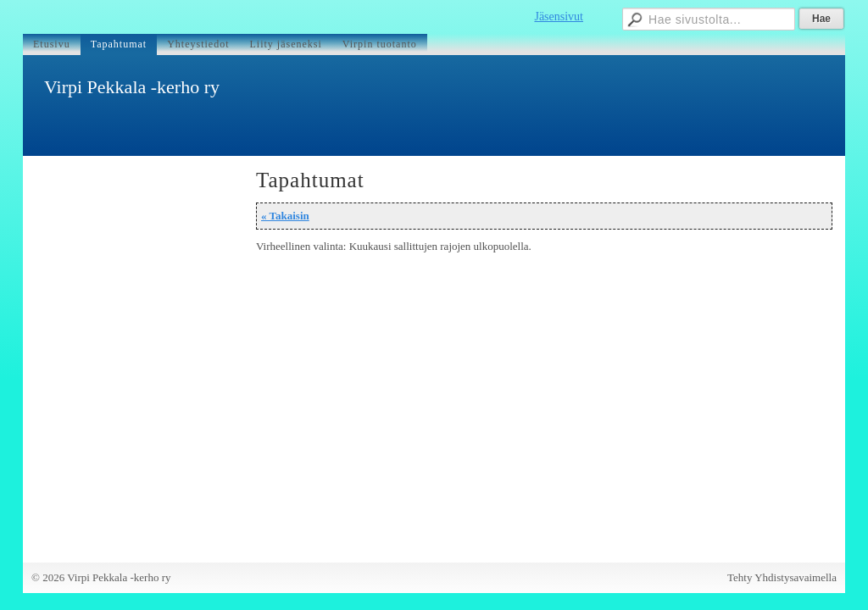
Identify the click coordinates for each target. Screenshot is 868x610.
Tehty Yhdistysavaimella (782, 577)
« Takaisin (285, 216)
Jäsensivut (559, 17)
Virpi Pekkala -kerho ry (132, 87)
